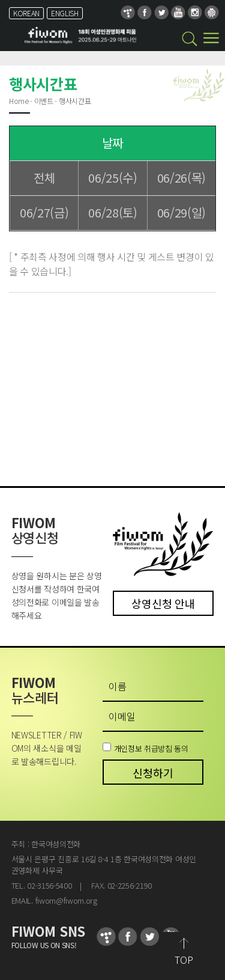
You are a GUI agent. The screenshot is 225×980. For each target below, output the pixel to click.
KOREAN (26, 13)
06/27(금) (44, 212)
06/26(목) (181, 178)
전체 (44, 178)
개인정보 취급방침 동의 (151, 748)
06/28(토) (112, 212)
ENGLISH (65, 13)
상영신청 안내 (163, 603)
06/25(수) (112, 178)
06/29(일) (181, 212)
